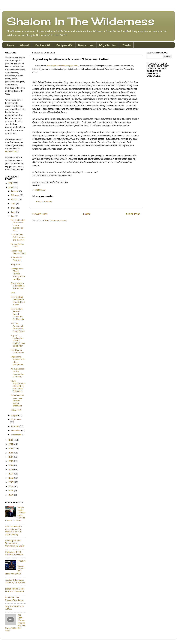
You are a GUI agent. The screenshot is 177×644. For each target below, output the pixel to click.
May (13, 208)
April (14, 204)
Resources (86, 45)
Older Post (133, 214)
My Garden (108, 45)
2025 (11, 491)
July (13, 216)
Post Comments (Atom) (56, 220)
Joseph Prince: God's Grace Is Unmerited (15, 590)
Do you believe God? (17, 245)
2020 (11, 470)
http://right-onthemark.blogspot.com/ (62, 66)
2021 (11, 474)
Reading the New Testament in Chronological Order (15, 543)
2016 (11, 453)
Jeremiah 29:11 (11, 151)
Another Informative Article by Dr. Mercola (15, 581)
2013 (11, 440)
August (15, 415)
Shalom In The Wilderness (81, 21)
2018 (11, 461)
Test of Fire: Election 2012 (18, 252)
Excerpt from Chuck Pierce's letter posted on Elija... (18, 274)
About (24, 45)
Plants (126, 45)
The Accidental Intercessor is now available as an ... (18, 225)
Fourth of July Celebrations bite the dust (18, 237)
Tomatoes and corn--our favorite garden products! (17, 401)
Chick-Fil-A (16, 410)
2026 (11, 495)
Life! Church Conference (17, 351)
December (16, 435)
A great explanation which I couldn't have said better (18, 341)
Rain (13, 293)
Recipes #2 (64, 45)
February (16, 195)
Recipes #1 (42, 45)
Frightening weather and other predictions (17, 361)
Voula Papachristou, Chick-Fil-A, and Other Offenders (18, 386)
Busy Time (15, 264)
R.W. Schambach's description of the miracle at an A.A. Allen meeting (13, 530)
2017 (11, 457)
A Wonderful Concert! (16, 259)
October (15, 426)
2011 (11, 183)
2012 (11, 187)
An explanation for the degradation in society (18, 373)
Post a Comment (44, 202)
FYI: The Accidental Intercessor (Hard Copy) (18, 327)
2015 (11, 449)
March (14, 199)
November (16, 430)
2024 (11, 486)
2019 (11, 465)
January (15, 191)
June (13, 212)
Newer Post (40, 214)
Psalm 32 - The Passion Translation (14, 599)
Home (10, 45)
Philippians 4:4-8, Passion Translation (14, 553)
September (16, 420)
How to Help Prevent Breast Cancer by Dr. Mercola (17, 314)
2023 (11, 482)
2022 (11, 478)
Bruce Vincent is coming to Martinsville (18, 286)
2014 (11, 444)
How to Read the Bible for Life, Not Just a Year (18, 301)
